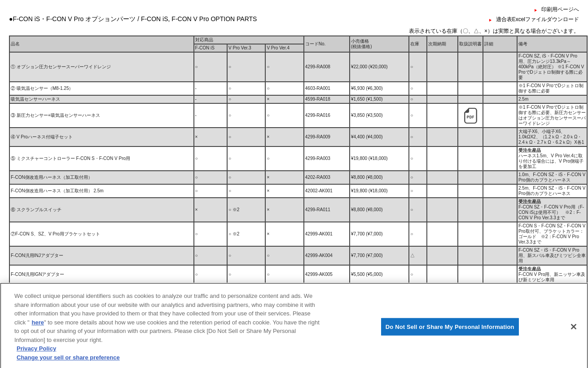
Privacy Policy (36, 359)
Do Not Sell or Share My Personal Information (450, 337)
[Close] (574, 337)
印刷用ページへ (560, 9)
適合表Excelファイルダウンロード (538, 19)
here (38, 333)
